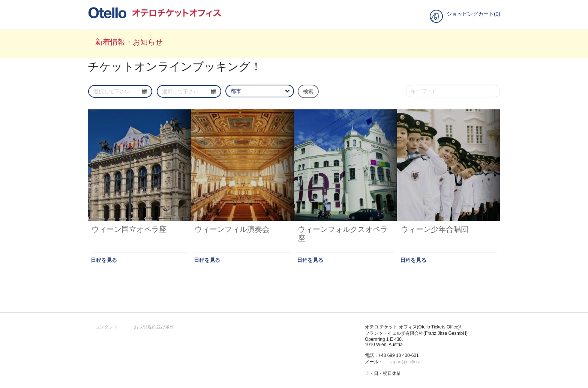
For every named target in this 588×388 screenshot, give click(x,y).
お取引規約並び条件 (154, 327)
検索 (308, 91)
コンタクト (106, 327)
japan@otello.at (406, 362)
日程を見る (104, 260)
